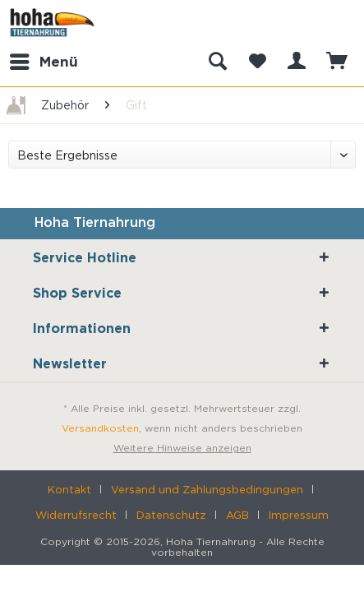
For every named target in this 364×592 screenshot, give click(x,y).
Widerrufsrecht (76, 515)
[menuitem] (43, 62)
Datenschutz (171, 515)
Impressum (299, 515)
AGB (237, 515)
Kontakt (69, 489)
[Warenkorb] (338, 62)
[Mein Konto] (297, 62)
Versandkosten (100, 428)
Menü (44, 59)
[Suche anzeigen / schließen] (217, 62)
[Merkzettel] (257, 62)
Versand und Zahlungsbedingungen (207, 489)
